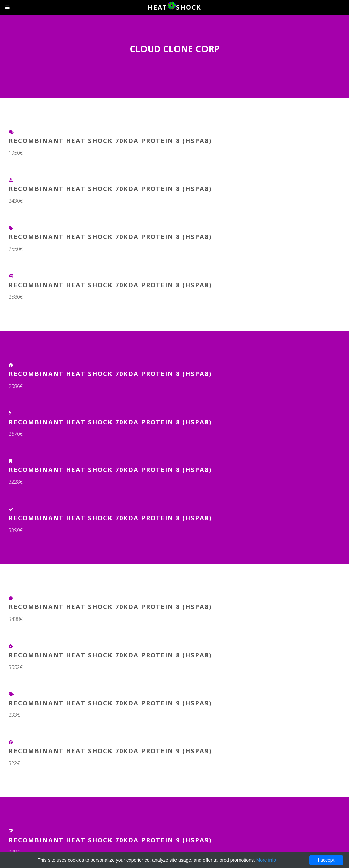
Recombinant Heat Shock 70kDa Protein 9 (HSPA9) (110, 703)
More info (266, 860)
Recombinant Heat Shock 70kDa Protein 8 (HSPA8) (110, 141)
